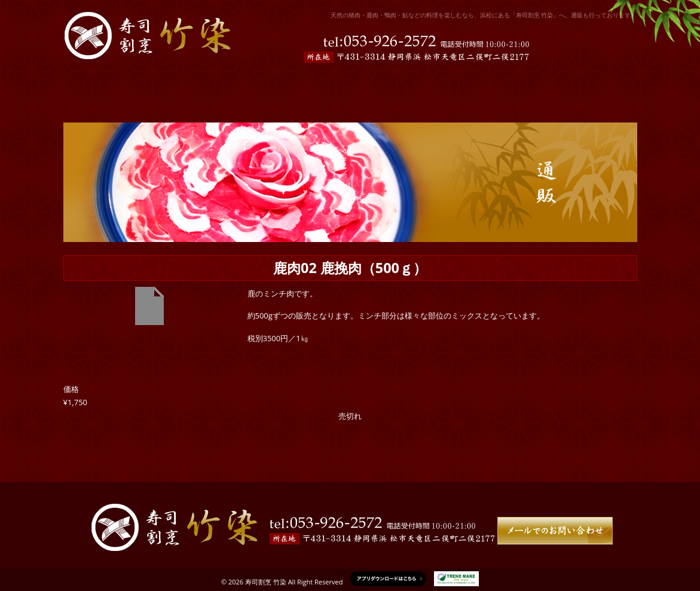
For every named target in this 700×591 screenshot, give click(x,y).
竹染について (583, 81)
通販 (493, 81)
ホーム (104, 81)
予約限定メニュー (308, 81)
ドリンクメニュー (413, 81)
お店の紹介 (195, 81)
